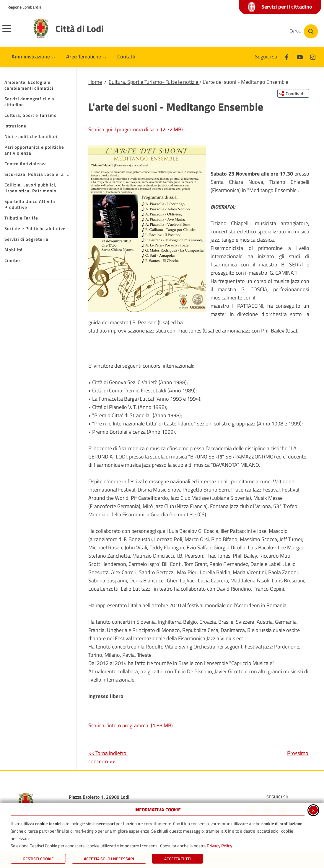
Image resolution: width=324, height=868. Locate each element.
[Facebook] (287, 56)
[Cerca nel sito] (304, 31)
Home (95, 82)
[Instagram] (313, 56)
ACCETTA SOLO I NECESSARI (109, 859)
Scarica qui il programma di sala (136, 129)
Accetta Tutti (178, 859)
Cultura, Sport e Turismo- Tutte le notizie (154, 82)
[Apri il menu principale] (14, 32)
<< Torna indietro (108, 753)
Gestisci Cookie (38, 859)
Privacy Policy (219, 846)
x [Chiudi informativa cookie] (313, 810)
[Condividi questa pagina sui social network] (293, 94)
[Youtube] (300, 56)
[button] (147, 229)
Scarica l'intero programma (131, 725)
